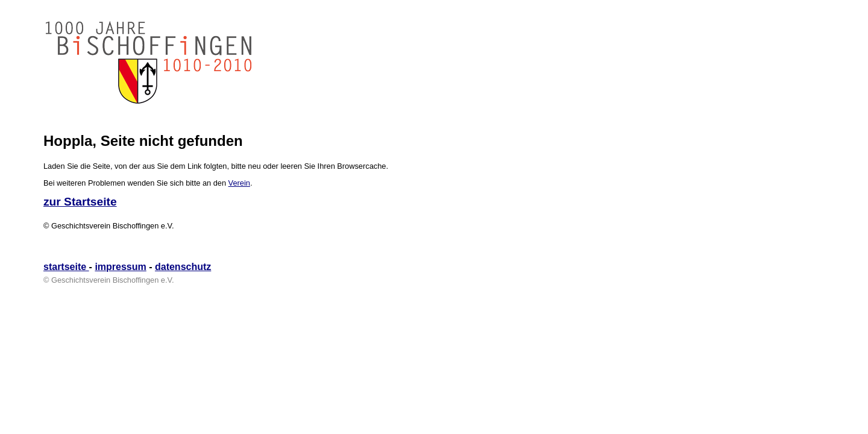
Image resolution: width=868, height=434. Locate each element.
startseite (66, 267)
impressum (120, 267)
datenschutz (183, 267)
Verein (239, 183)
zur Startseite (80, 202)
